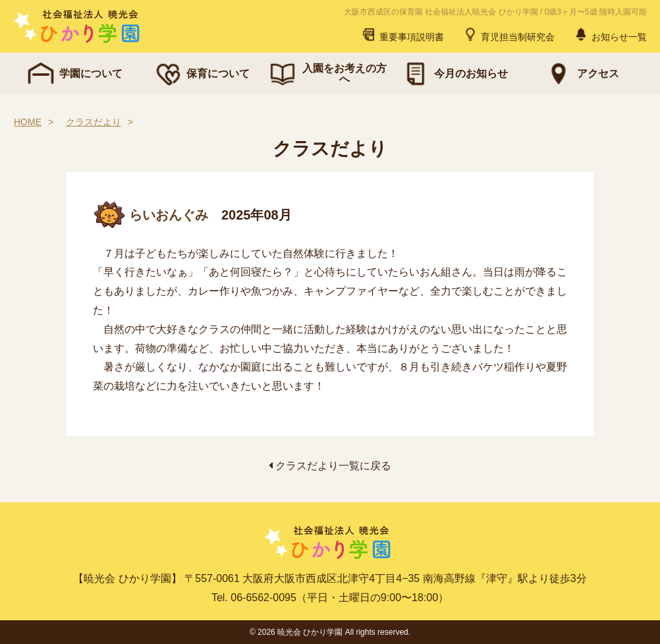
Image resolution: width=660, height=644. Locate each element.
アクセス (581, 74)
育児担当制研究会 (509, 34)
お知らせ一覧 (610, 34)
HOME (28, 122)
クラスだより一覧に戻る (330, 466)
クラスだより (94, 122)
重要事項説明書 (402, 34)
